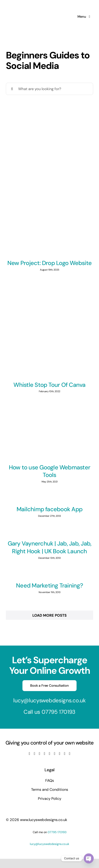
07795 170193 (59, 712)
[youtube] (44, 754)
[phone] (70, 754)
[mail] (64, 754)
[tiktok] (55, 754)
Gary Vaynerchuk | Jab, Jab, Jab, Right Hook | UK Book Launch (49, 547)
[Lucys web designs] (25, 5)
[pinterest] (60, 754)
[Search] (12, 89)
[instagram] (39, 754)
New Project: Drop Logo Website (49, 263)
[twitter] (34, 754)
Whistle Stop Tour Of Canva (49, 385)
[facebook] (29, 754)
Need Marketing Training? (49, 585)
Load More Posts (49, 615)
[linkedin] (49, 754)
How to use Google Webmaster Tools (49, 471)
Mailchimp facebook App (49, 509)
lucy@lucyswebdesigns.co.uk (49, 700)
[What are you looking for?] (49, 89)
